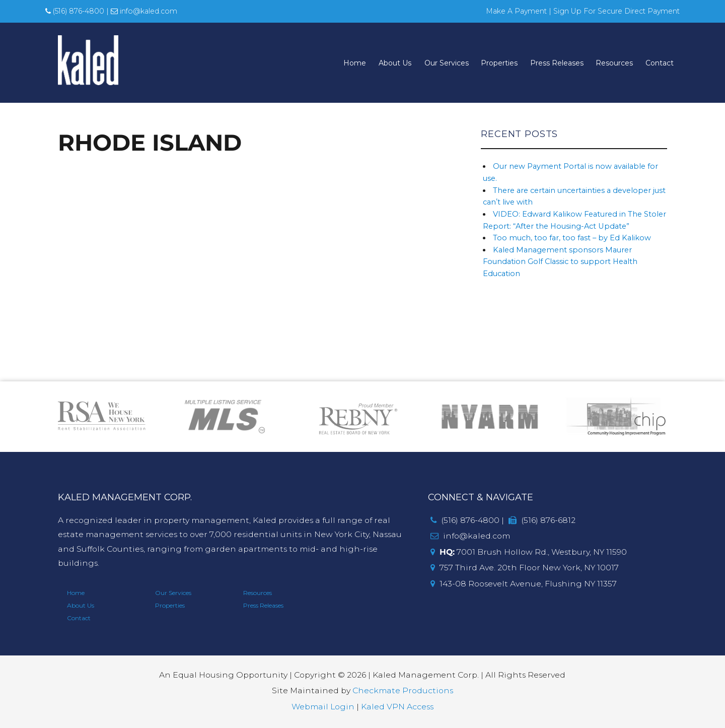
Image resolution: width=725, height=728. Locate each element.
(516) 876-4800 (75, 11)
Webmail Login (323, 707)
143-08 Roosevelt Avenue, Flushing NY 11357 (524, 584)
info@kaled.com (144, 11)
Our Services (447, 62)
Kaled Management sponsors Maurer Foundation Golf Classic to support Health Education (560, 262)
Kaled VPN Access (397, 707)
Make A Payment (516, 11)
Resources (614, 62)
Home (355, 62)
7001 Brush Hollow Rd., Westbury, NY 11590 (529, 552)
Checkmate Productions (403, 690)
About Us (395, 62)
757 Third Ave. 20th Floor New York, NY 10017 (525, 568)
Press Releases (557, 62)
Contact (660, 62)
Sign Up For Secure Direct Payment (617, 11)
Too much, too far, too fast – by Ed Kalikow (572, 238)
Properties (499, 62)
